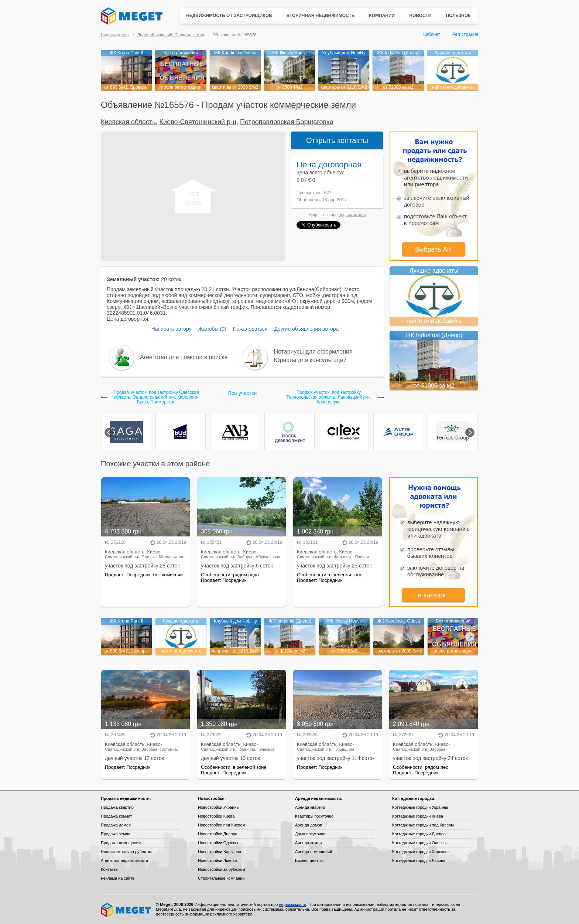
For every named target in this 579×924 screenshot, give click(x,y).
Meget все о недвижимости (126, 910)
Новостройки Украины (219, 807)
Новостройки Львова (217, 860)
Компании (382, 16)
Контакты (110, 869)
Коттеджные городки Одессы (419, 843)
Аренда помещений (314, 852)
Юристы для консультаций (310, 360)
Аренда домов (309, 825)
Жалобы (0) (212, 329)
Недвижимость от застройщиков (229, 16)
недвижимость (352, 215)
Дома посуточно (310, 834)
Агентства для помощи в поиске (184, 357)
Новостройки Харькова (220, 852)
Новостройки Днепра (218, 834)
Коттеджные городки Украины (420, 807)
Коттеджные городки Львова (419, 860)
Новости (420, 16)
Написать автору (172, 329)
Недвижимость (115, 35)
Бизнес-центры (309, 860)
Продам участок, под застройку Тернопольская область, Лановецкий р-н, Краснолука (329, 397)
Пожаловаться (250, 329)
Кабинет (432, 34)
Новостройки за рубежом (222, 869)
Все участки (242, 393)
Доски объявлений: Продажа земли (171, 35)
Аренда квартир (310, 807)
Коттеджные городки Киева (418, 816)
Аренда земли (308, 843)
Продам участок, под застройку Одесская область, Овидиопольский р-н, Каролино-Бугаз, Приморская (156, 397)
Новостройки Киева (216, 816)
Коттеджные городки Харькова (421, 852)
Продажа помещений (121, 843)
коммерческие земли (313, 105)
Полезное (458, 16)
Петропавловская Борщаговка (287, 122)
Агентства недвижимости (124, 860)
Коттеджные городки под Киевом (423, 825)
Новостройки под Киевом (222, 825)
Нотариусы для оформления (313, 352)
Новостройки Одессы (218, 843)
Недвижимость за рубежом (126, 852)
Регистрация (465, 34)
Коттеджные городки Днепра (419, 834)
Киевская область (128, 122)
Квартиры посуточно (314, 816)
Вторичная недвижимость (321, 16)
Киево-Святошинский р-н (198, 122)
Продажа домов (116, 825)
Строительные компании (221, 878)
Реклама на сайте (118, 878)
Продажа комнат (117, 816)
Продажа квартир (117, 807)
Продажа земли (116, 834)
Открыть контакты (337, 140)
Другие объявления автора (306, 329)
